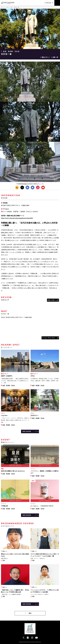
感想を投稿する (52, 300)
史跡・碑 (55, 57)
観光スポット (46, 57)
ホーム (3, 7)
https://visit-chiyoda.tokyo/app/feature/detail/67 (17, 218)
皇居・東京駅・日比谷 (11, 51)
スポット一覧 (9, 7)
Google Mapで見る (49, 338)
